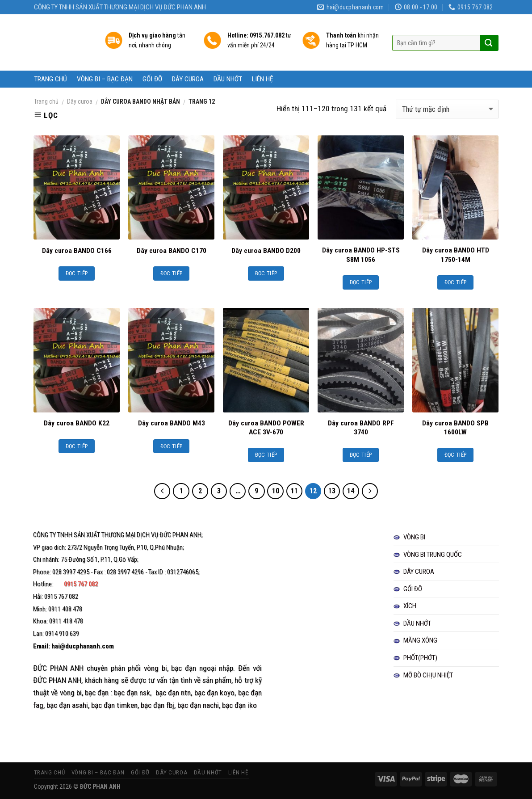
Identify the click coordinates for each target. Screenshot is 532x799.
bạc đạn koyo (215, 693)
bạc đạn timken (114, 705)
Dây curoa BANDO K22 (77, 423)
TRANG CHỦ (50, 79)
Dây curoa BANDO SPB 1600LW (455, 428)
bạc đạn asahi (67, 705)
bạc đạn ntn (173, 693)
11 (294, 491)
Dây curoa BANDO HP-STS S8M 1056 (361, 255)
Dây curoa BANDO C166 (77, 251)
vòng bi (155, 668)
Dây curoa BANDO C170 (172, 251)
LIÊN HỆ (263, 79)
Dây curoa (80, 101)
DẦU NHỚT (228, 79)
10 (276, 491)
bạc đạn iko (239, 705)
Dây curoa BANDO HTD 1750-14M (456, 255)
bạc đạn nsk (132, 693)
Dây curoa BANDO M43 (172, 423)
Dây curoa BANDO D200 (266, 251)
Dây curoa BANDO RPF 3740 (361, 428)
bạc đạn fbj (157, 705)
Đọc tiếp (77, 273)
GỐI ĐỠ (152, 79)
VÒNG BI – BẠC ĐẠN (105, 79)
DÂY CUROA (188, 79)
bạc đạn (97, 693)
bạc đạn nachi (198, 705)
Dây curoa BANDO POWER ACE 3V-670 (266, 428)
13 (332, 491)
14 (351, 491)
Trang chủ (46, 101)
